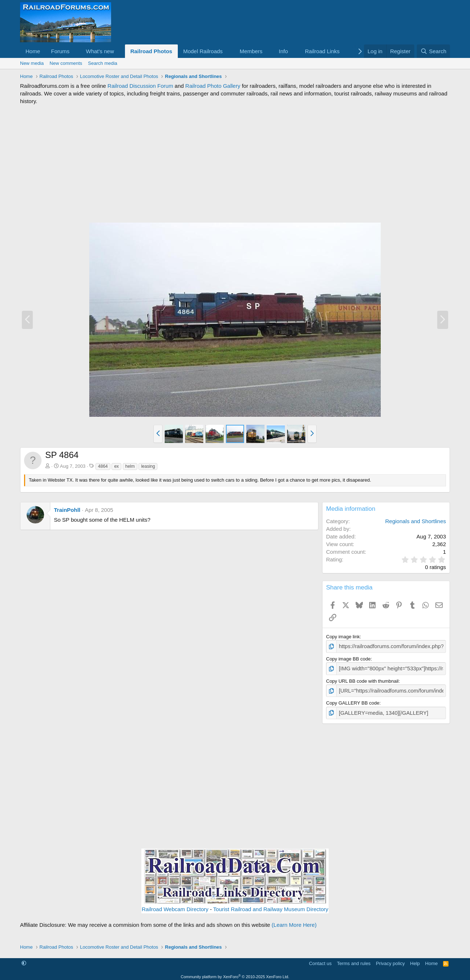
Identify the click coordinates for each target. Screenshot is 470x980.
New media (32, 63)
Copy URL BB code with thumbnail (362, 679)
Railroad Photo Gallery (213, 86)
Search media (103, 63)
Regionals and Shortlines (416, 521)
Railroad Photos (151, 51)
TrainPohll (67, 510)
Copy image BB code (348, 658)
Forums (60, 51)
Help (415, 960)
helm (130, 466)
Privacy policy (390, 960)
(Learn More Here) (294, 922)
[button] (75, 51)
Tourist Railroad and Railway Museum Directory (271, 906)
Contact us (320, 960)
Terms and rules (354, 960)
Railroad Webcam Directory (175, 906)
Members (251, 51)
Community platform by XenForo (235, 973)
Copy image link (343, 637)
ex (116, 466)
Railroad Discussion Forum (140, 86)
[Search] (433, 51)
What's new (100, 51)
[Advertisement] (235, 164)
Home (33, 51)
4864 (103, 466)
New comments (66, 63)
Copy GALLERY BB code (353, 700)
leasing (148, 466)
